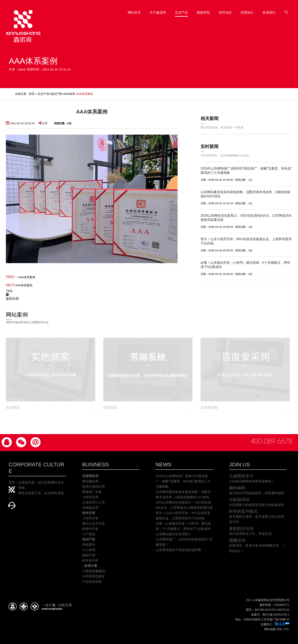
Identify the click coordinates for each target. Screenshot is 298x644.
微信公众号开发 (94, 524)
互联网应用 (90, 476)
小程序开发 (90, 518)
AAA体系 (69, 94)
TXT (286, 629)
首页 (32, 94)
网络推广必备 (92, 492)
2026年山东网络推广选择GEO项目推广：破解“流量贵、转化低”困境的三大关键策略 (183, 481)
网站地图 (270, 629)
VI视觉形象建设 (94, 571)
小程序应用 (90, 497)
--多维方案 (90, 566)
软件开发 (89, 513)
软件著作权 (90, 560)
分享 (43, 123)
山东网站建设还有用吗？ (174, 534)
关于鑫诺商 (170, 10)
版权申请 (89, 555)
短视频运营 (90, 508)
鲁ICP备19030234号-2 (276, 615)
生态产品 (194, 10)
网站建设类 (90, 481)
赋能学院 (216, 10)
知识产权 (56, 94)
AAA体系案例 (27, 277)
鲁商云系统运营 (94, 487)
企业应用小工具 (94, 502)
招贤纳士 (259, 10)
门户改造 (89, 534)
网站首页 (146, 10)
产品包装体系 (92, 582)
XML (279, 629)
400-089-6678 (271, 441)
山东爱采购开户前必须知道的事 (178, 550)
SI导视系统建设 (93, 576)
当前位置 (21, 94)
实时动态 (238, 10)
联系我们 (281, 10)
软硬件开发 (90, 529)
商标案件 (89, 545)
